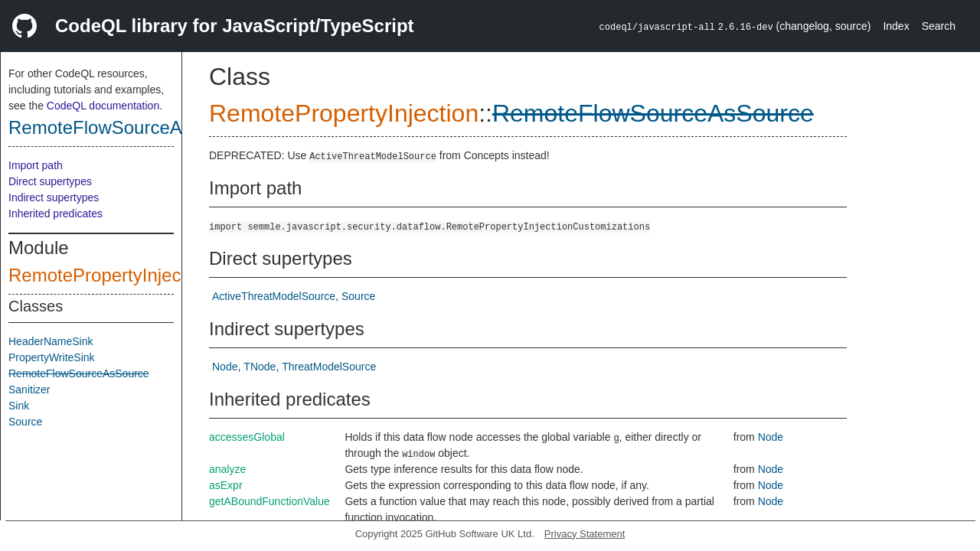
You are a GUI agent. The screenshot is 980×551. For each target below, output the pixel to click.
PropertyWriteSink (52, 357)
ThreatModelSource (329, 367)
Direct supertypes (50, 181)
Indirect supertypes (54, 197)
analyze (227, 469)
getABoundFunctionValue (269, 501)
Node (225, 367)
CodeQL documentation (103, 106)
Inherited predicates (56, 214)
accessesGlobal (247, 437)
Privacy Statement (585, 534)
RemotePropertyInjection (109, 275)
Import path (36, 165)
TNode (260, 367)
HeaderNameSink (51, 341)
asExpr (226, 485)
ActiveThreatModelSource (274, 296)
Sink (19, 406)
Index (896, 26)
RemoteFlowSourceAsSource (129, 127)
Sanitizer (29, 390)
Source (25, 422)
